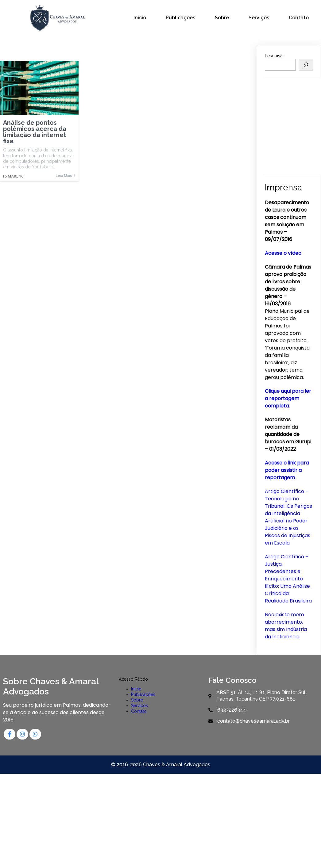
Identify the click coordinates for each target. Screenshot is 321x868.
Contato (139, 711)
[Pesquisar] (306, 64)
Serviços (140, 705)
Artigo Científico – (287, 556)
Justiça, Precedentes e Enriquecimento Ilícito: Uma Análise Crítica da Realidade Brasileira (288, 582)
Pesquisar (274, 55)
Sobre (137, 699)
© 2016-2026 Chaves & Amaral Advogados (161, 764)
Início (137, 688)
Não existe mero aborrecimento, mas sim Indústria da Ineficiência (286, 625)
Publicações (143, 694)
